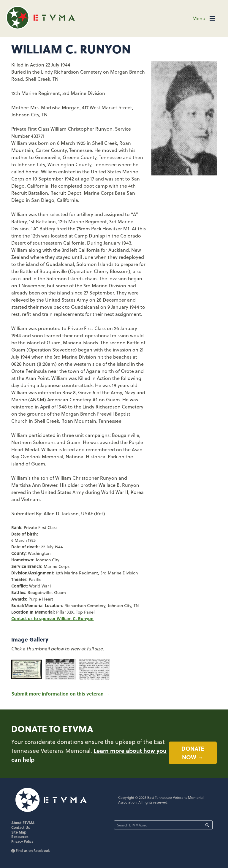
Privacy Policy (22, 841)
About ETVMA (23, 823)
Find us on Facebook (31, 850)
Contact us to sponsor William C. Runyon (52, 618)
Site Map (19, 832)
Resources (20, 837)
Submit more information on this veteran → (60, 694)
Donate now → (193, 753)
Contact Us (21, 827)
